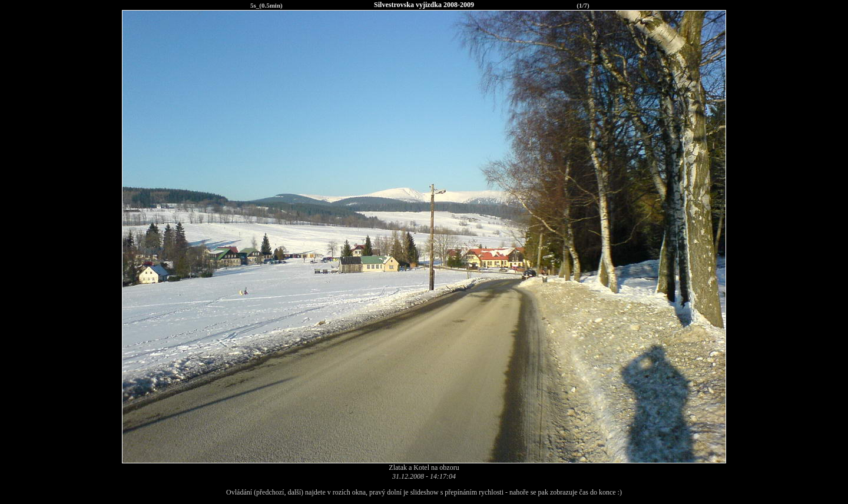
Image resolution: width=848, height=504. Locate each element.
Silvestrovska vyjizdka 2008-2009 (424, 5)
